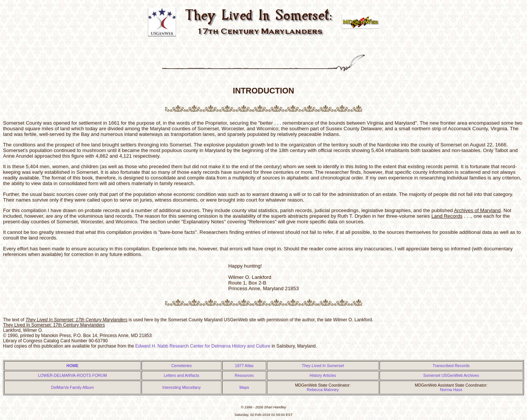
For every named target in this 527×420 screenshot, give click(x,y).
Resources (244, 375)
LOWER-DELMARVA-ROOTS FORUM (72, 375)
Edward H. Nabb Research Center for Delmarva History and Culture (203, 346)
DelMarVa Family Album (72, 387)
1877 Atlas (244, 366)
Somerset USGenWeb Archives (451, 375)
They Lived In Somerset (323, 366)
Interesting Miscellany (181, 387)
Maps (244, 387)
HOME (72, 366)
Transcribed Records (451, 366)
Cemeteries (181, 366)
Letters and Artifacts (182, 375)
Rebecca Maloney (323, 390)
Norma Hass (451, 390)
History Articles (323, 375)
